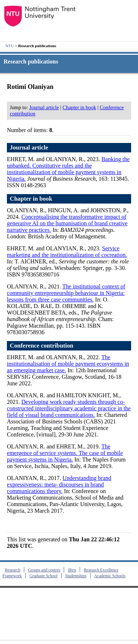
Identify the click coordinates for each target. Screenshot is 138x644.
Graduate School (43, 576)
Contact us (16, 630)
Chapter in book (80, 107)
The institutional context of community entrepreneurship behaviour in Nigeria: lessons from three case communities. (66, 293)
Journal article (44, 107)
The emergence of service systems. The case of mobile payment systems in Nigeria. (65, 453)
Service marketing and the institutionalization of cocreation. (67, 252)
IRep (72, 570)
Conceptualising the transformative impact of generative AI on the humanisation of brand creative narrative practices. (67, 223)
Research (13, 570)
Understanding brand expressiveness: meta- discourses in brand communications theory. (59, 485)
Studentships (76, 576)
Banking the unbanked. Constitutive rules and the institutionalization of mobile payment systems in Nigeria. (68, 169)
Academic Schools (110, 576)
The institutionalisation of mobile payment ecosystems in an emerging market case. (68, 364)
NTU (10, 46)
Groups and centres (44, 570)
